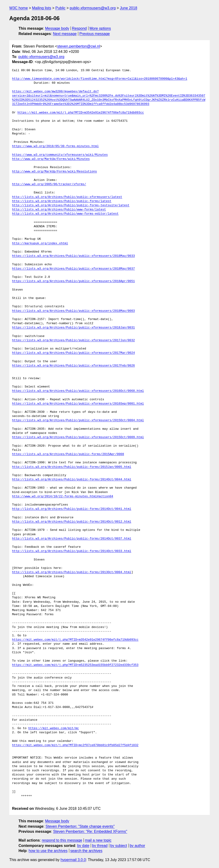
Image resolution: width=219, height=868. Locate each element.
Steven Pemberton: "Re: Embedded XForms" (90, 831)
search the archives (86, 851)
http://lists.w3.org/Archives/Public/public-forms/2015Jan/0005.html (72, 467)
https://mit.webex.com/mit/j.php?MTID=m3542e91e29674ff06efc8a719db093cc (81, 113)
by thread (100, 846)
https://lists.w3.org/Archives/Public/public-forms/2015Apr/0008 (68, 454)
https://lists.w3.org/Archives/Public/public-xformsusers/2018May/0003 (73, 311)
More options (100, 28)
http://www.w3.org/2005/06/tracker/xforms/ (49, 184)
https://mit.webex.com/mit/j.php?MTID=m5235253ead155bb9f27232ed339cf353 (75, 665)
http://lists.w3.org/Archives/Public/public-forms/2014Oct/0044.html (72, 480)
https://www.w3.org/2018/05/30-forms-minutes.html (55, 146)
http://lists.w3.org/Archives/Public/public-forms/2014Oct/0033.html (72, 551)
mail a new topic (98, 840)
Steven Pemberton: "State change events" (80, 826)
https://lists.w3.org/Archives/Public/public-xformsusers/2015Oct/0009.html (78, 437)
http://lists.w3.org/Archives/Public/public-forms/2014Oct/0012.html (72, 522)
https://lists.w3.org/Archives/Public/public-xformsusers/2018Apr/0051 (73, 281)
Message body (57, 28)
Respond (79, 28)
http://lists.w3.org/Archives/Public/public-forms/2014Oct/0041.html (72, 509)
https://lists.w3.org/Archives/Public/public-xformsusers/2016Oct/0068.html (78, 391)
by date (83, 846)
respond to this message (62, 840)
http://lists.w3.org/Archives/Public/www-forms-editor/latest (65, 214)
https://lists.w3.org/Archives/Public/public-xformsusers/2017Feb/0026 (73, 366)
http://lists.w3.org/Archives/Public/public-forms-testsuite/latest (71, 205)
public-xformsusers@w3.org (93, 8)
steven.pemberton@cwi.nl (78, 46)
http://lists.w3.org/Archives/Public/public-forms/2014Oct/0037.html (72, 539)
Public (60, 8)
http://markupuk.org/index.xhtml (40, 243)
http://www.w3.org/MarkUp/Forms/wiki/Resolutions (55, 172)
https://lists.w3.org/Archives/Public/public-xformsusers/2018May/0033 (73, 256)
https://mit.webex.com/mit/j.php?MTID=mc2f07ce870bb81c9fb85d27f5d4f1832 (75, 745)
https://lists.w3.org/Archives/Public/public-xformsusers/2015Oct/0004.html (78, 420)
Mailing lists (42, 8)
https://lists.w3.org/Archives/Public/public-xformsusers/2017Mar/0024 (73, 353)
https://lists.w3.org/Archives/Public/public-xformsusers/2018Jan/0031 (73, 328)
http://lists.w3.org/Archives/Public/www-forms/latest (59, 210)
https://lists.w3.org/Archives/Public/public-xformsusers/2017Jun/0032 (73, 340)
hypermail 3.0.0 (73, 860)
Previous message (95, 34)
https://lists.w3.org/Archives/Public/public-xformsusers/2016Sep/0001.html (78, 404)
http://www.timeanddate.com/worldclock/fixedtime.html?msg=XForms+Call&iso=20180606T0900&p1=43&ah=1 (100, 79)
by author (137, 846)
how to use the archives (48, 851)
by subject (119, 846)
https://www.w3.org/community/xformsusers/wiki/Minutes (60, 155)
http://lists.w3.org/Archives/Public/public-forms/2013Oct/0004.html (72, 572)
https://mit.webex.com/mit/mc (53, 728)
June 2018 (129, 8)
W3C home (19, 8)
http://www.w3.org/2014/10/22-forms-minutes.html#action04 (63, 496)
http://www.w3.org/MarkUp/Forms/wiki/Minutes (51, 159)
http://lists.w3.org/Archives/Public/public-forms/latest (62, 201)
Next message (65, 34)
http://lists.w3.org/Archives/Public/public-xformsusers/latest (67, 197)
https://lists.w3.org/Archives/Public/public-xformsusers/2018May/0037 (73, 269)
